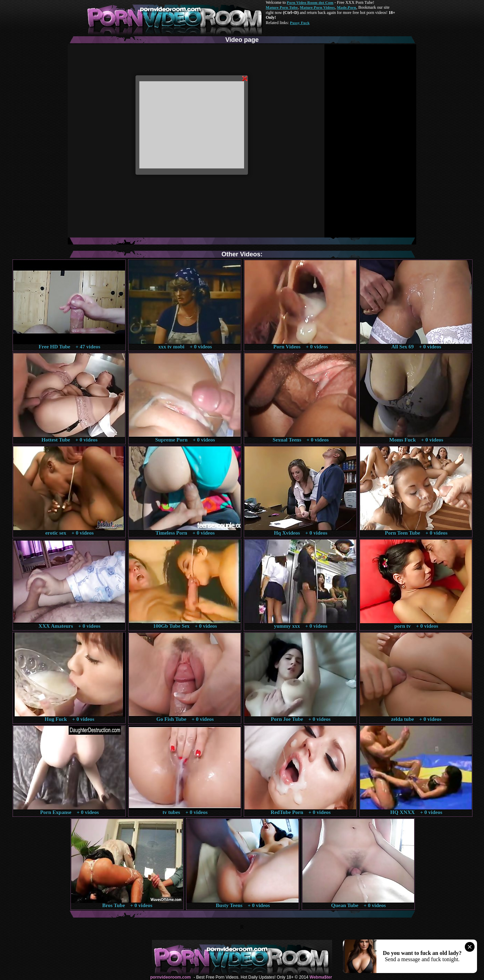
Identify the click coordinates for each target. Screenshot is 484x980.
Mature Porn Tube (282, 7)
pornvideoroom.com (170, 977)
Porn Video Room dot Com (310, 2)
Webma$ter (321, 977)
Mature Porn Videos (317, 7)
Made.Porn (347, 7)
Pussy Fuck (300, 23)
